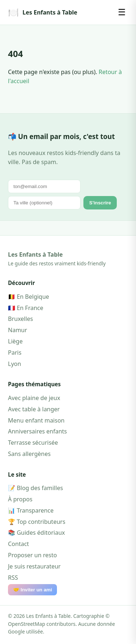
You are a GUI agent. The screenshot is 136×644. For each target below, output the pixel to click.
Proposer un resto (32, 555)
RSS (13, 578)
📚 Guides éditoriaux (36, 533)
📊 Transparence (31, 510)
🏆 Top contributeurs (37, 522)
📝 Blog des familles (36, 488)
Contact (18, 544)
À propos (20, 499)
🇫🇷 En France (26, 308)
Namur (18, 330)
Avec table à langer (34, 409)
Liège (15, 341)
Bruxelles (20, 319)
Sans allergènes (29, 454)
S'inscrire (100, 203)
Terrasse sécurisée (33, 443)
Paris (15, 352)
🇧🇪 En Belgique (28, 297)
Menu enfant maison (36, 420)
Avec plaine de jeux (34, 398)
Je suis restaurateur (34, 566)
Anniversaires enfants (38, 431)
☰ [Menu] (122, 12)
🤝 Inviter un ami (32, 590)
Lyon (15, 364)
